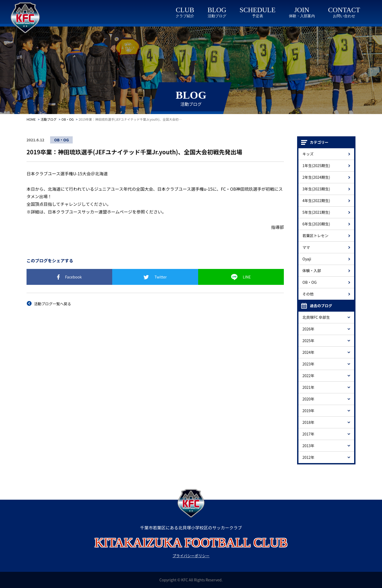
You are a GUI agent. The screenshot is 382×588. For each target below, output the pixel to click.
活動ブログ (217, 16)
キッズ (308, 154)
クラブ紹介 (185, 16)
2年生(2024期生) (316, 177)
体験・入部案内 (302, 16)
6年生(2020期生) (316, 224)
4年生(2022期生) (316, 201)
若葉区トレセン (315, 236)
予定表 (258, 16)
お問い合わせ (344, 16)
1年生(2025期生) (316, 165)
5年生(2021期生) (316, 212)
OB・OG (68, 119)
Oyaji (307, 259)
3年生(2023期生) (316, 189)
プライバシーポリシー (191, 556)
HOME (31, 119)
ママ (306, 247)
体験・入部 (312, 271)
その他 (308, 294)
